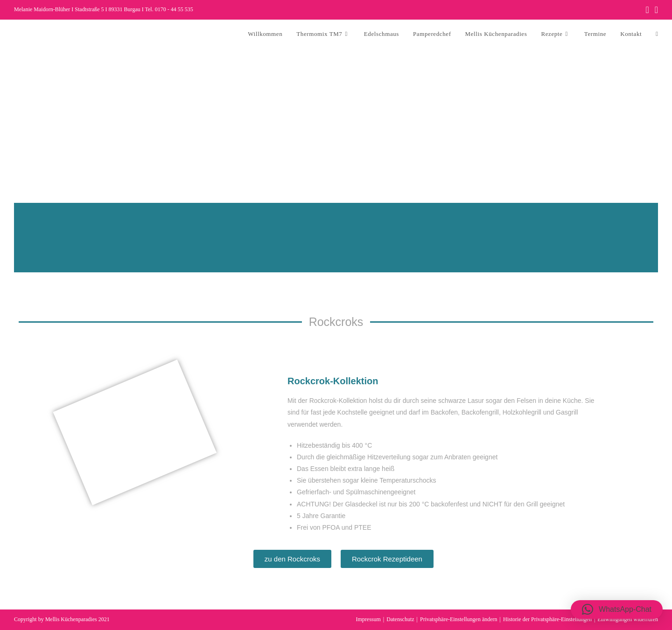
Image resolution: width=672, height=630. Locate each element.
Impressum (368, 619)
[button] (617, 609)
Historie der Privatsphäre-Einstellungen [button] (547, 619)
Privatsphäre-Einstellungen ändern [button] (459, 619)
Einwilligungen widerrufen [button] (628, 619)
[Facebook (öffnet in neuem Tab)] (647, 10)
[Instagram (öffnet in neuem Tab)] (655, 10)
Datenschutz (400, 619)
